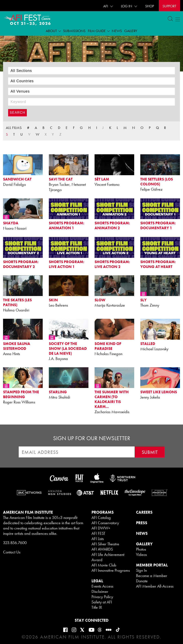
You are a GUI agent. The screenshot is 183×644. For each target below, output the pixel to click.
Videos (141, 554)
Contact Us (12, 552)
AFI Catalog (101, 518)
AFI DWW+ (101, 528)
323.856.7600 (15, 543)
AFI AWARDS (102, 549)
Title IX (97, 607)
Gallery (131, 31)
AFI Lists (98, 539)
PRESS (142, 523)
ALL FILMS (14, 128)
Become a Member (152, 576)
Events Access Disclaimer (102, 589)
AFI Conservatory (105, 523)
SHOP (150, 6)
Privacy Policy (102, 597)
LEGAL (97, 581)
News (117, 31)
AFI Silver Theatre (105, 544)
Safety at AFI (102, 602)
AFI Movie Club (104, 565)
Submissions (74, 31)
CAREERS (144, 512)
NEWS (142, 533)
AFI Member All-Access (155, 586)
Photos (141, 549)
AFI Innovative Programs (111, 570)
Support (169, 6)
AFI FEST (98, 533)
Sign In (141, 570)
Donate (142, 581)
